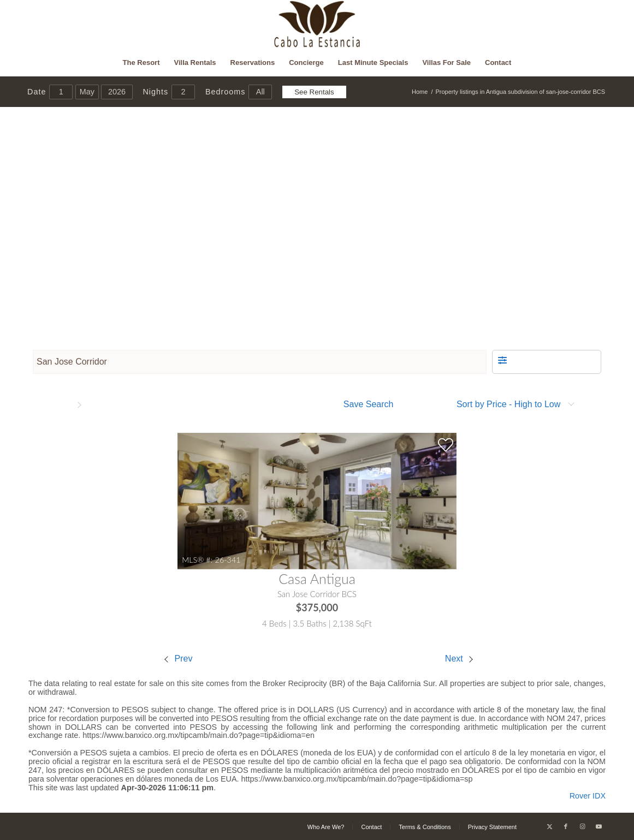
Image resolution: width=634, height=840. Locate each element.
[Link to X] (549, 826)
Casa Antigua (317, 579)
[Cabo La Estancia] (317, 25)
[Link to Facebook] (566, 826)
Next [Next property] (459, 659)
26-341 (228, 560)
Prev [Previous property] (178, 659)
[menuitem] (141, 63)
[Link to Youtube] (599, 826)
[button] (547, 362)
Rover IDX (588, 796)
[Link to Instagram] (582, 826)
